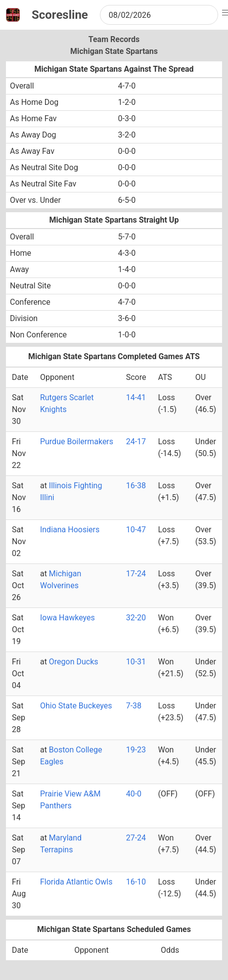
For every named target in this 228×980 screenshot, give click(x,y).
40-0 (134, 794)
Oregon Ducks (74, 662)
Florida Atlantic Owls (76, 882)
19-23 (136, 750)
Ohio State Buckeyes (76, 706)
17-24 (136, 574)
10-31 (136, 662)
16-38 (136, 486)
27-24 (136, 838)
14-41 (136, 397)
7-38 (134, 706)
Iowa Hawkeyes (68, 618)
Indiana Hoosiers (70, 530)
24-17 (136, 442)
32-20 (136, 618)
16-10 (136, 882)
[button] (226, 13)
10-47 (136, 530)
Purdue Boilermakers (77, 442)
